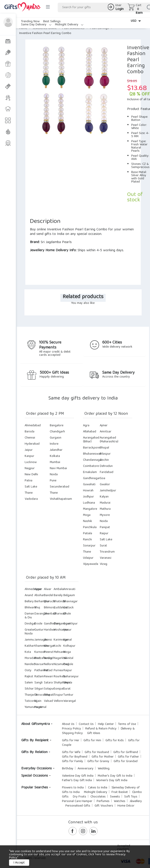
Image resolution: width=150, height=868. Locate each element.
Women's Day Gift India (112, 780)
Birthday (68, 769)
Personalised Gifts (78, 806)
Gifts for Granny (98, 761)
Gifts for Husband (97, 752)
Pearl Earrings (99, 28)
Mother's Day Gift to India (115, 776)
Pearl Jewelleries (73, 28)
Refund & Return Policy (101, 729)
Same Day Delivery (36, 25)
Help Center (106, 724)
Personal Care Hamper (77, 801)
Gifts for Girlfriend (126, 752)
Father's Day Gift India (77, 780)
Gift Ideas (94, 733)
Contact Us (86, 724)
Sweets (115, 797)
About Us (68, 724)
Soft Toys (131, 797)
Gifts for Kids (115, 741)
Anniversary (86, 769)
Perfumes (103, 801)
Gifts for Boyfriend (75, 757)
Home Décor (126, 806)
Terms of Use (127, 724)
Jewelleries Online (45, 28)
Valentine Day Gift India (78, 776)
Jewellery (136, 801)
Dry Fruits (80, 797)
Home (23, 28)
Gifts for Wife (71, 752)
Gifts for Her (71, 741)
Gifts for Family (73, 761)
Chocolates (98, 797)
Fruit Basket (120, 792)
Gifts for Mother (103, 757)
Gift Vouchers (104, 806)
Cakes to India (98, 788)
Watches (120, 801)
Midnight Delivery (69, 25)
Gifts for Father (128, 757)
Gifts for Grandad (126, 761)
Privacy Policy (71, 729)
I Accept (19, 863)
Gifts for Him (92, 741)
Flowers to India (73, 788)
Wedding (104, 769)
